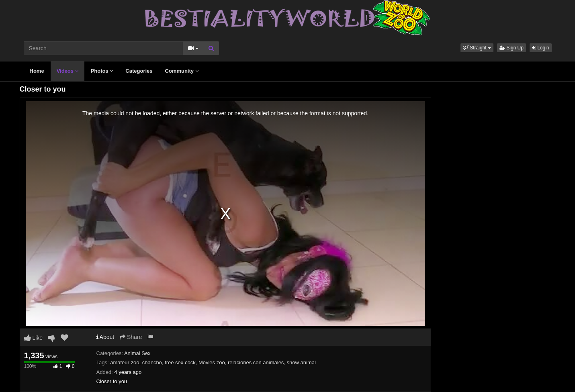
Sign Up (512, 48)
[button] (477, 48)
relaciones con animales (256, 362)
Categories (139, 71)
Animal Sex (137, 353)
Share (131, 337)
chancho (152, 362)
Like (34, 338)
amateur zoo (125, 362)
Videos (68, 71)
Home (37, 71)
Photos (102, 71)
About (105, 337)
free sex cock (180, 362)
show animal (301, 362)
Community (182, 71)
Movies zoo (212, 362)
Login (541, 48)
